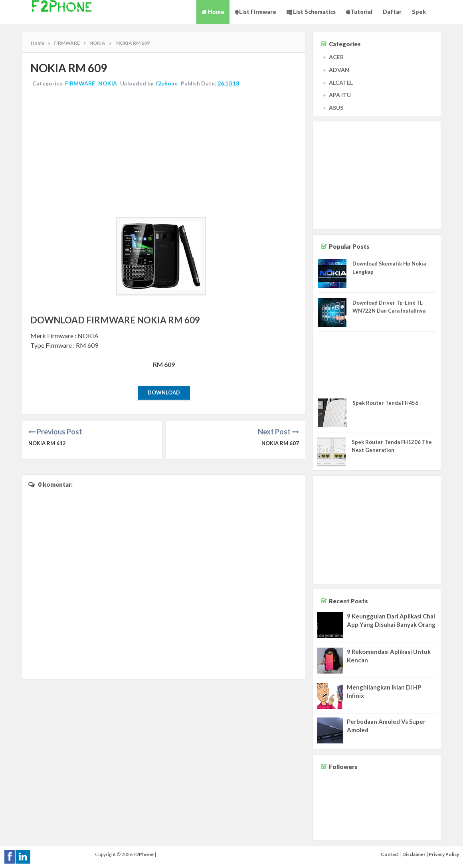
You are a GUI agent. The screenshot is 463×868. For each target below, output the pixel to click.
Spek (419, 12)
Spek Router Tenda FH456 (385, 403)
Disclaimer (414, 854)
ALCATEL (341, 82)
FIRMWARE (80, 83)
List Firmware (255, 12)
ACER (336, 57)
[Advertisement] (164, 153)
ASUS (336, 108)
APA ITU (340, 95)
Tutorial (359, 12)
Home (213, 12)
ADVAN (339, 70)
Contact (390, 854)
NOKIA (108, 83)
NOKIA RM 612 (47, 443)
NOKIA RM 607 (280, 443)
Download (164, 392)
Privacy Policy (444, 854)
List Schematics (311, 12)
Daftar (392, 12)
